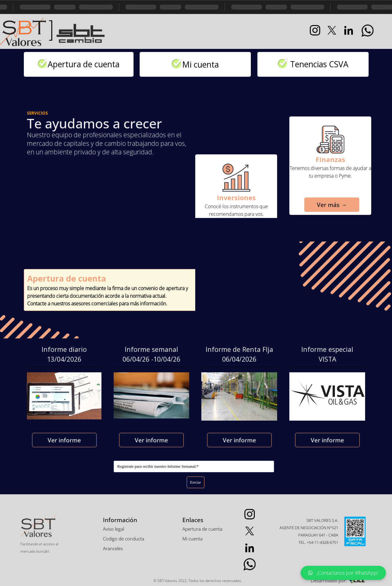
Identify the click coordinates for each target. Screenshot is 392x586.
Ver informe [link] (64, 440)
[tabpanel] (50, 31)
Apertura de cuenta (85, 64)
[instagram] (315, 30)
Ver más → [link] (325, 205)
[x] (332, 30)
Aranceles (113, 548)
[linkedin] (349, 30)
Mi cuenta (207, 64)
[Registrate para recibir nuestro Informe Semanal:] (194, 466)
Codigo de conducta (124, 539)
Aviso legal (114, 529)
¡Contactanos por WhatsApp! (343, 573)
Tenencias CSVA (295, 64)
